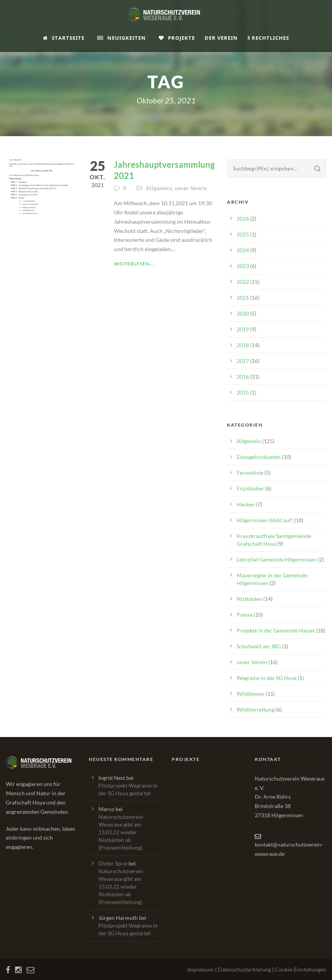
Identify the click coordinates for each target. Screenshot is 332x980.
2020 (243, 313)
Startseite (64, 38)
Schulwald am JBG (259, 646)
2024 (243, 250)
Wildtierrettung (256, 709)
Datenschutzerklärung (244, 969)
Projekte (177, 38)
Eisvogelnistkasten (259, 457)
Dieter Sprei (113, 863)
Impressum (201, 969)
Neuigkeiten (122, 38)
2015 (243, 392)
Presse (245, 615)
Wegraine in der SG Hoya (267, 678)
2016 (243, 377)
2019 (243, 329)
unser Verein (191, 188)
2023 (243, 266)
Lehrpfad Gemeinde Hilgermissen (277, 559)
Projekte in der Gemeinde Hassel (276, 630)
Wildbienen (251, 694)
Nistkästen (249, 599)
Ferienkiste (250, 473)
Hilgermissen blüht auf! (265, 520)
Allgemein (159, 188)
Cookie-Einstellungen (301, 969)
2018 (243, 345)
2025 (243, 234)
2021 (243, 298)
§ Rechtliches (268, 38)
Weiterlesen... (134, 264)
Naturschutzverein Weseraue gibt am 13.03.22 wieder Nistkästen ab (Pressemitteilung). (121, 832)
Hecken (246, 504)
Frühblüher (250, 488)
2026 (243, 218)
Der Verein (221, 38)
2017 (243, 361)
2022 (243, 282)
